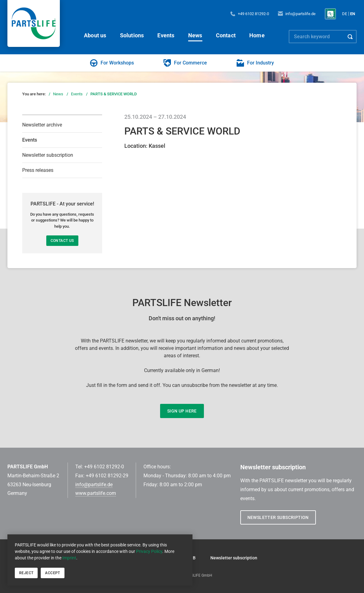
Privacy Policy (149, 551)
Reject (26, 573)
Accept (52, 573)
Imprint (69, 558)
